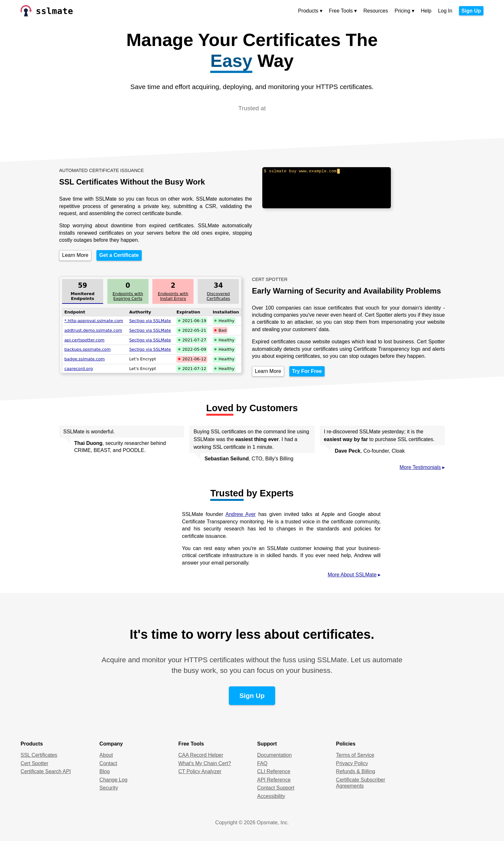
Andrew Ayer (241, 514)
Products (308, 11)
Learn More (75, 255)
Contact (108, 763)
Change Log (113, 780)
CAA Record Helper (201, 755)
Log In (445, 11)
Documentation (274, 755)
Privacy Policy (352, 763)
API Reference (274, 780)
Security (109, 788)
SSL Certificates (39, 755)
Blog (104, 771)
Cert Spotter (34, 763)
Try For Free (307, 371)
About (106, 755)
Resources (376, 11)
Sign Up (471, 11)
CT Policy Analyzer (200, 771)
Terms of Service (355, 755)
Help (426, 11)
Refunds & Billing (355, 771)
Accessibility (271, 796)
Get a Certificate (119, 255)
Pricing (402, 11)
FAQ (262, 763)
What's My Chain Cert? (205, 763)
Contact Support (276, 788)
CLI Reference (274, 771)
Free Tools (341, 11)
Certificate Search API (46, 771)
